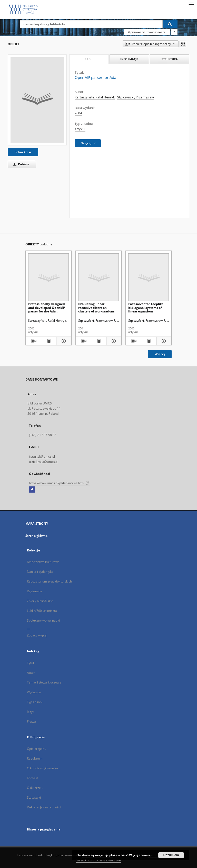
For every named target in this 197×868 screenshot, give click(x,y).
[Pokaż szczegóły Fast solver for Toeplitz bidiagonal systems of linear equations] (163, 341)
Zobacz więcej (37, 635)
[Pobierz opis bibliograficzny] (33, 341)
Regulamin (35, 758)
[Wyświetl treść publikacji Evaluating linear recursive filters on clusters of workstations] (99, 341)
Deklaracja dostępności (44, 807)
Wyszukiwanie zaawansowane (147, 32)
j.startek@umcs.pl (42, 456)
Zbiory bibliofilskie (40, 601)
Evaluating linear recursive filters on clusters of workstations (96, 307)
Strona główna (37, 536)
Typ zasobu (35, 702)
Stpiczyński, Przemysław (136, 97)
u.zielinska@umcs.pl (44, 462)
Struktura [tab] (170, 59)
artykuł (80, 129)
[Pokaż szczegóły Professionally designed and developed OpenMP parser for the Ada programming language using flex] (63, 341)
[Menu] (191, 4)
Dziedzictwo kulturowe (43, 562)
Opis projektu (37, 749)
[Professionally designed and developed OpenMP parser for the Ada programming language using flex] (48, 277)
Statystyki (34, 797)
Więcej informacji (141, 855)
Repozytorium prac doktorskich (49, 581)
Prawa (32, 721)
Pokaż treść (23, 152)
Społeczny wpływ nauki (43, 620)
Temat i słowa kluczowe (44, 682)
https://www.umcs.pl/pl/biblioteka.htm (59, 483)
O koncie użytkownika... (44, 768)
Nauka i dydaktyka (40, 572)
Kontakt (32, 778)
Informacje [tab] (129, 59)
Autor (31, 673)
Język (31, 712)
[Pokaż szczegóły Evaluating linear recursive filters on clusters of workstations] (113, 341)
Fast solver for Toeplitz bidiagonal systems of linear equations (146, 307)
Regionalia (35, 591)
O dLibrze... (35, 788)
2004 (78, 113)
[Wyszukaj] (170, 24)
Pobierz (20, 164)
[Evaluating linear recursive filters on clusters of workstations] (98, 277)
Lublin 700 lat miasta (42, 611)
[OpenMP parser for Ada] (37, 100)
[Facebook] (32, 490)
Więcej (160, 354)
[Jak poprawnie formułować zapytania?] (174, 32)
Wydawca (34, 692)
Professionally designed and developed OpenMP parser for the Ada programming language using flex (47, 307)
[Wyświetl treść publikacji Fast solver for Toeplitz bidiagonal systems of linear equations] (149, 341)
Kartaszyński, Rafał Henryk (95, 97)
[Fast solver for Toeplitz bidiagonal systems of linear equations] (149, 277)
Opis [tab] (89, 59)
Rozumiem (171, 855)
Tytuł (31, 663)
